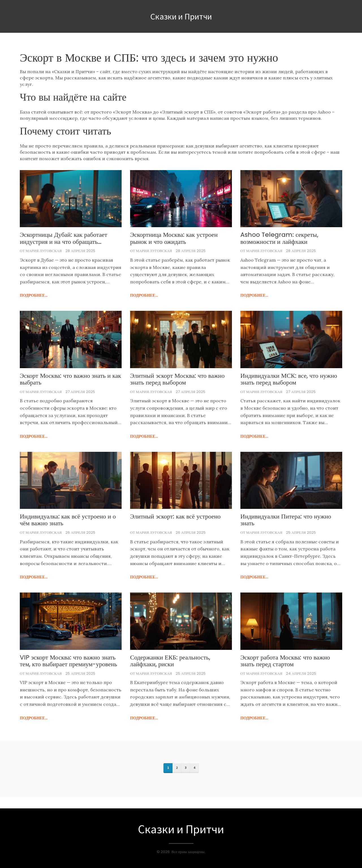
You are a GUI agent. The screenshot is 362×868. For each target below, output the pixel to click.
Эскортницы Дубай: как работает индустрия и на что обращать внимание (63, 238)
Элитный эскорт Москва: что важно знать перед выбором (177, 379)
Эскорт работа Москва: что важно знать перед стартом (285, 661)
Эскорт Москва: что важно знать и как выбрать (70, 379)
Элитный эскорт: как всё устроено (175, 517)
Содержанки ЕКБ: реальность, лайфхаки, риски (170, 661)
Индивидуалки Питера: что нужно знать (286, 520)
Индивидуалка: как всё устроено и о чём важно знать (68, 520)
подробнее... (34, 295)
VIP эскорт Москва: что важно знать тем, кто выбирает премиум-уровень (68, 661)
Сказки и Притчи (181, 16)
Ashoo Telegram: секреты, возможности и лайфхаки (279, 238)
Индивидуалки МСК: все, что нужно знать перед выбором (289, 379)
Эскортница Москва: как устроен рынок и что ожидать (174, 238)
